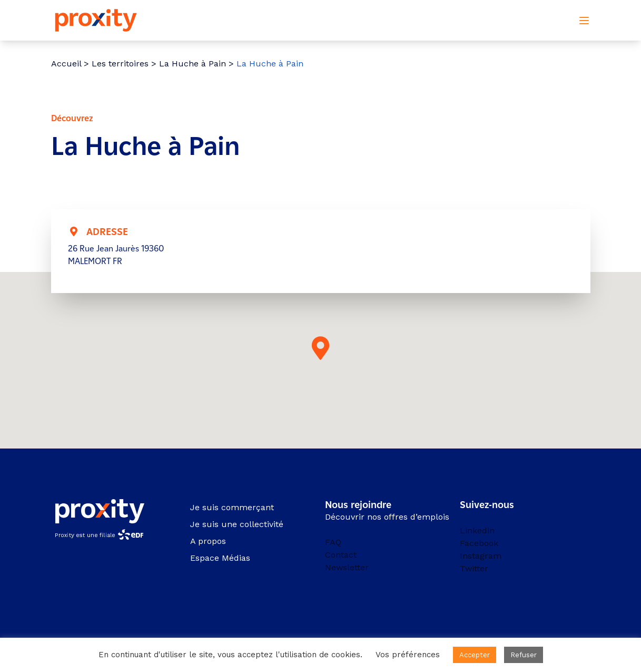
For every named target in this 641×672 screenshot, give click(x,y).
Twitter (474, 568)
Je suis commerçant (232, 507)
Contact (341, 555)
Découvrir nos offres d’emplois (387, 517)
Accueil (66, 64)
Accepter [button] (475, 655)
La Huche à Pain (193, 64)
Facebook (479, 543)
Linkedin (477, 530)
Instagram (481, 556)
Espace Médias (220, 558)
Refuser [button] (524, 655)
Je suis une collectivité (237, 524)
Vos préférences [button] (408, 655)
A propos (208, 541)
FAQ (333, 542)
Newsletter (347, 567)
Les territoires (120, 64)
